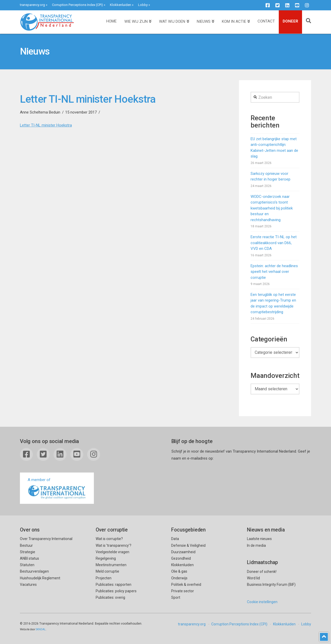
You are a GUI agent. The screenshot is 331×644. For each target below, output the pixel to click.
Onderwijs (179, 578)
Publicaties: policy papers (116, 591)
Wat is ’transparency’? (114, 545)
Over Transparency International (46, 539)
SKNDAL (41, 629)
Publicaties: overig (110, 597)
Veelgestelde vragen (112, 552)
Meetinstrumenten (111, 565)
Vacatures (28, 585)
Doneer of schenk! (262, 572)
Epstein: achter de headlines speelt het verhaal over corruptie (274, 272)
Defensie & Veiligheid (188, 545)
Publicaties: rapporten (114, 585)
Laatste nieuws (259, 539)
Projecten (104, 578)
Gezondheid (181, 558)
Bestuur (26, 545)
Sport (176, 597)
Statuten (27, 565)
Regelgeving (106, 558)
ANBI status (29, 558)
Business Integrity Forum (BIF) (271, 585)
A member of (57, 489)
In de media (256, 545)
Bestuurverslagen (34, 571)
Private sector (183, 591)
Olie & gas (179, 571)
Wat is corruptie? (109, 539)
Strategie (28, 552)
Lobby (143, 5)
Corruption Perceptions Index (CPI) (77, 5)
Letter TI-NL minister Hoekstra (46, 125)
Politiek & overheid (186, 585)
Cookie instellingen (262, 602)
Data (175, 539)
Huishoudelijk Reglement (40, 578)
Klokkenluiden (121, 5)
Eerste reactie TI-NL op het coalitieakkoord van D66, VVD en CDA (274, 243)
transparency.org (32, 5)
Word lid (253, 578)
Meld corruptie (107, 571)
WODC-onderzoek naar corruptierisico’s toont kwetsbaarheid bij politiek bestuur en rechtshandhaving (272, 208)
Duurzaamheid (183, 552)
